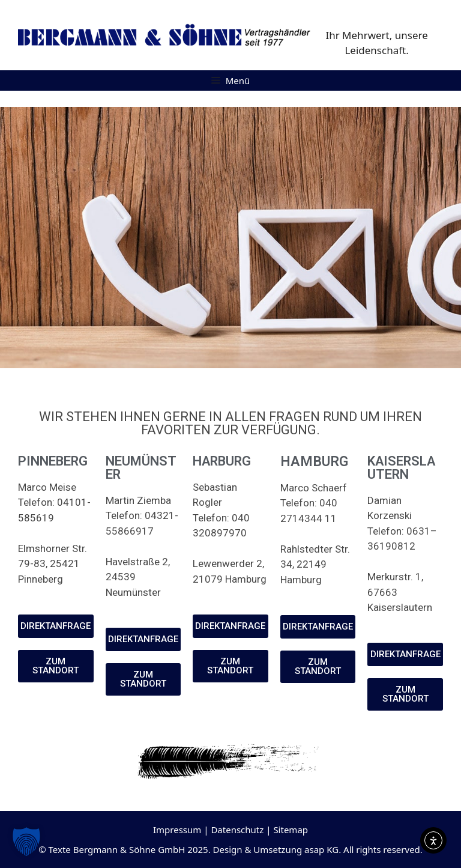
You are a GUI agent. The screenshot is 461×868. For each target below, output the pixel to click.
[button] (26, 842)
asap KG (321, 849)
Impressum (177, 830)
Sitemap (291, 830)
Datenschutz (237, 830)
